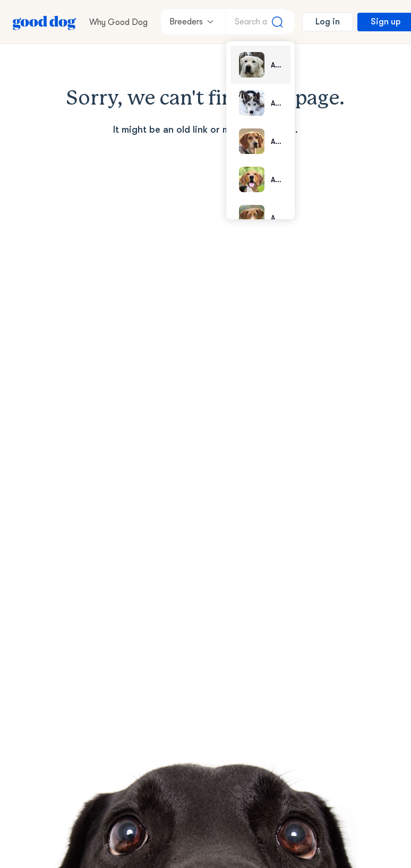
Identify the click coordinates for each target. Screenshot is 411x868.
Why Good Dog (118, 22)
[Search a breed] (260, 22)
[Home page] (45, 22)
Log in (328, 22)
